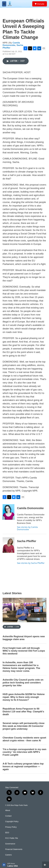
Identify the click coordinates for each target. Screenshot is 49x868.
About (8, 810)
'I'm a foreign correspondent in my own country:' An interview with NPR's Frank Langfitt (24, 752)
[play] (4, 865)
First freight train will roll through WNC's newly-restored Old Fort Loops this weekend (24, 651)
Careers (8, 855)
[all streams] (46, 865)
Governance (10, 844)
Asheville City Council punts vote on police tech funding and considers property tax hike (23, 683)
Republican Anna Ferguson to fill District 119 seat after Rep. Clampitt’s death (23, 712)
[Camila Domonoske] (8, 512)
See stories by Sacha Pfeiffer (31, 563)
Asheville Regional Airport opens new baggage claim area (24, 638)
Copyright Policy (12, 822)
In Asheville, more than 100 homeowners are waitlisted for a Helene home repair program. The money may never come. (21, 667)
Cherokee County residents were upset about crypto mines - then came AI (24, 739)
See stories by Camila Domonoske (27, 528)
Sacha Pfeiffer (27, 541)
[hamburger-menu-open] (4, 4)
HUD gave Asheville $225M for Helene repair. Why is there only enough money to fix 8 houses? (24, 697)
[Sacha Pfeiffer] (8, 545)
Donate (41, 4)
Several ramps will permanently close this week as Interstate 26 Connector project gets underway (24, 726)
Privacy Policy (11, 827)
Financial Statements (14, 849)
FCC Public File (12, 838)
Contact (8, 816)
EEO (7, 833)
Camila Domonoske (11, 44)
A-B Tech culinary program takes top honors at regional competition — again (23, 767)
